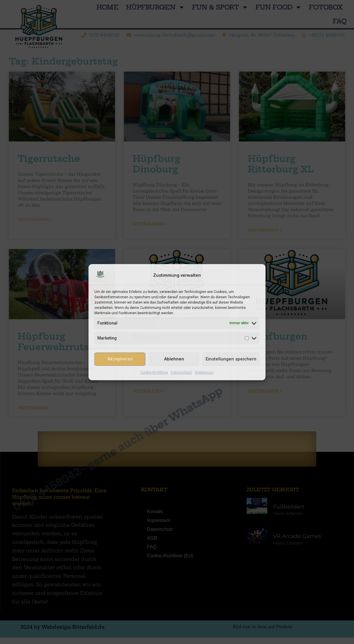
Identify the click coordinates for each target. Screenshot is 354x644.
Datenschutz (181, 373)
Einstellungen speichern (231, 359)
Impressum (204, 373)
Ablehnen (174, 359)
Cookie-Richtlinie (154, 373)
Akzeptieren (120, 359)
